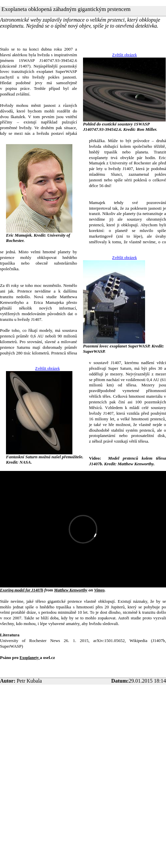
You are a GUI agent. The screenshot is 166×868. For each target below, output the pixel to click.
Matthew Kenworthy (71, 590)
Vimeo (99, 590)
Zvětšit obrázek (124, 55)
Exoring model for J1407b (22, 590)
